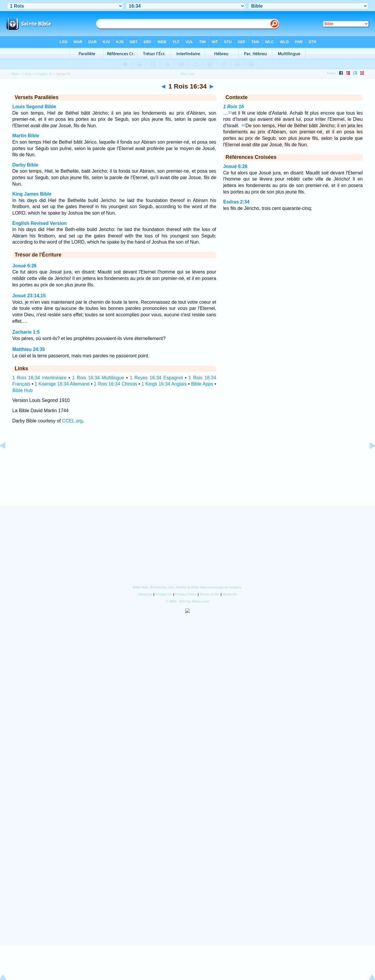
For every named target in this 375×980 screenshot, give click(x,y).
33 (230, 113)
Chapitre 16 (44, 74)
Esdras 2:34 (236, 202)
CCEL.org (72, 421)
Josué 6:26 (24, 266)
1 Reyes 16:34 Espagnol (156, 378)
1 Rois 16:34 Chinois (115, 384)
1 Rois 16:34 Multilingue (98, 378)
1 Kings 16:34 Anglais (164, 384)
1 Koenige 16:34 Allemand (62, 384)
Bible (15, 74)
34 (243, 125)
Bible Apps (202, 384)
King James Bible (32, 194)
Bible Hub (22, 390)
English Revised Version (40, 223)
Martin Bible (26, 136)
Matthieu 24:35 (29, 349)
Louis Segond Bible (34, 107)
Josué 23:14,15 (29, 296)
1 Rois (27, 74)
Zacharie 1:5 (26, 332)
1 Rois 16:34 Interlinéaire (39, 378)
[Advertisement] (187, 470)
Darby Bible (25, 165)
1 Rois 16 (233, 107)
